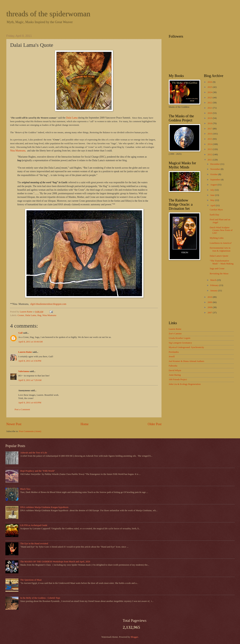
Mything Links (217, 238)
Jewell (172, 357)
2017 (210, 129)
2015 (210, 139)
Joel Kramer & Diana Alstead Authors (186, 361)
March (214, 280)
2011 (210, 160)
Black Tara (25, 489)
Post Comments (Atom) (30, 431)
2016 (210, 134)
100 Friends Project (178, 379)
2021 (210, 108)
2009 (210, 302)
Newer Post (14, 424)
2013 (210, 149)
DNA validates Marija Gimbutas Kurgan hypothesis (44, 507)
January (214, 291)
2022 (210, 103)
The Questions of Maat (31, 580)
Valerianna (24, 371)
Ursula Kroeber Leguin (179, 338)
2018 (210, 123)
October (214, 174)
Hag (39, 315)
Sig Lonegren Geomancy (180, 343)
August (214, 185)
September (215, 180)
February (215, 285)
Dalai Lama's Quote (219, 256)
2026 (210, 82)
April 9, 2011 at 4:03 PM (30, 403)
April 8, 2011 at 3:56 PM (30, 361)
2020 (210, 113)
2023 (210, 98)
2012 (210, 154)
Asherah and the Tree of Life (34, 453)
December (215, 164)
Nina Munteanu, (19, 151)
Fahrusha (173, 366)
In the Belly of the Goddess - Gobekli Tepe (40, 598)
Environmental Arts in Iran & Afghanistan (220, 249)
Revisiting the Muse (219, 274)
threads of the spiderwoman (48, 14)
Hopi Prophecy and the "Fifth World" (38, 471)
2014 (210, 144)
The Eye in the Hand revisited (34, 544)
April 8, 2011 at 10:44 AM (30, 342)
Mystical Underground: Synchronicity (186, 347)
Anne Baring (175, 375)
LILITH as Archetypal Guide (34, 525)
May (213, 200)
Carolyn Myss (216, 210)
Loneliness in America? (221, 243)
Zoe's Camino (175, 334)
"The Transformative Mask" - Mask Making (222, 262)
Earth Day (214, 215)
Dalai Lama (72, 118)
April (213, 205)
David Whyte (175, 370)
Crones (21, 315)
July (212, 190)
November (215, 169)
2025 (210, 87)
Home (84, 424)
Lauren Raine (25, 352)
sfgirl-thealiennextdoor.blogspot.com (48, 304)
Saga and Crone (217, 269)
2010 (210, 297)
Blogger (134, 637)
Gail (20, 333)
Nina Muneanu (49, 315)
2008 (210, 307)
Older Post (155, 424)
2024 (210, 92)
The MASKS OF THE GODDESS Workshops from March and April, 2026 (55, 562)
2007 (210, 313)
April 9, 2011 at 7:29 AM (30, 380)
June (213, 195)
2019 (210, 118)
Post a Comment (22, 409)
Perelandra (174, 352)
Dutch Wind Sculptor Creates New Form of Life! (221, 230)
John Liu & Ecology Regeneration (185, 384)
